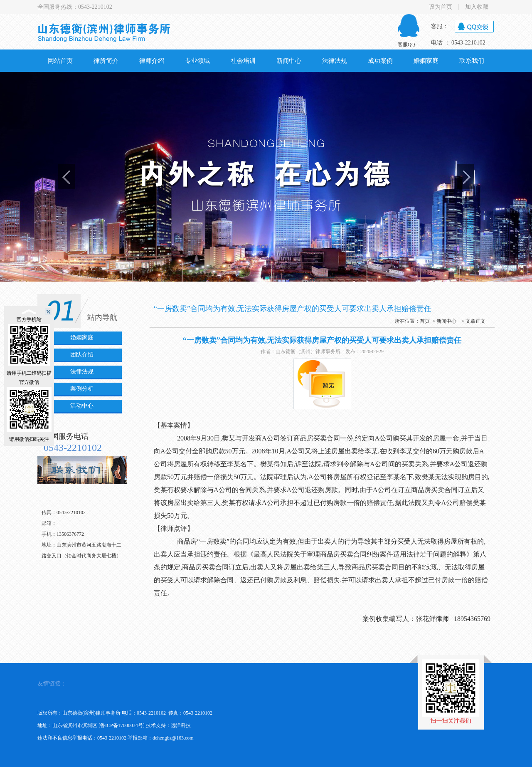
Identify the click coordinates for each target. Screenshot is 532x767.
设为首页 (441, 7)
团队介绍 (82, 355)
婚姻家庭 (426, 61)
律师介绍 (152, 61)
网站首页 (60, 61)
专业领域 (197, 61)
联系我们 (472, 61)
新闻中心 (289, 61)
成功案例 (380, 61)
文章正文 (475, 321)
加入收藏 (477, 7)
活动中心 (82, 406)
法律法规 (335, 61)
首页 (425, 321)
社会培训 (243, 61)
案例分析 (82, 389)
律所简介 (106, 61)
